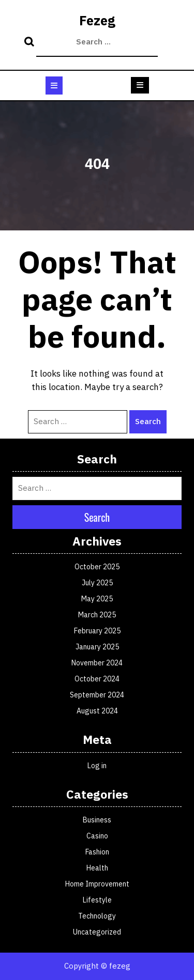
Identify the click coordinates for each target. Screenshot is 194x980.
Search (31, 42)
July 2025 (97, 583)
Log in (97, 766)
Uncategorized (97, 932)
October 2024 (97, 679)
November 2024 (97, 663)
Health (97, 868)
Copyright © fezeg (97, 966)
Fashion (97, 852)
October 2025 (97, 567)
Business (97, 820)
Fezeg (97, 20)
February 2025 (97, 631)
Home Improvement (97, 884)
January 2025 (97, 647)
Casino (97, 836)
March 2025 (97, 615)
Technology (97, 916)
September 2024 (97, 695)
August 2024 (97, 711)
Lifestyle (97, 900)
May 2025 (97, 599)
